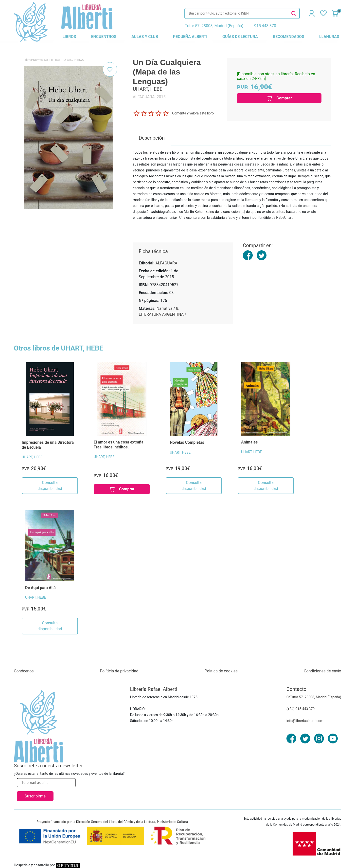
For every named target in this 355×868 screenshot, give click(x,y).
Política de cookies (221, 671)
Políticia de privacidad (119, 671)
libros (69, 37)
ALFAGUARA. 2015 (149, 97)
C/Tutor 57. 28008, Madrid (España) (314, 697)
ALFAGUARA (166, 263)
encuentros (104, 37)
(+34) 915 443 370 (301, 709)
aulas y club (145, 37)
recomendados (289, 37)
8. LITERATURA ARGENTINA (65, 60)
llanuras (329, 37)
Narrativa (39, 60)
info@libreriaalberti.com (305, 721)
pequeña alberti (190, 37)
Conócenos (24, 671)
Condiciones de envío (322, 671)
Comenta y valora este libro (193, 113)
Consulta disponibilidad (50, 486)
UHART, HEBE (32, 457)
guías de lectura (240, 37)
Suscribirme (35, 796)
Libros (28, 60)
